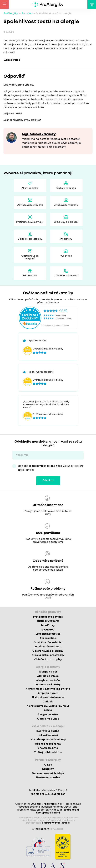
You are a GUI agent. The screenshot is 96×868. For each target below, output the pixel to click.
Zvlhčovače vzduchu (66, 205)
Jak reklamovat (48, 735)
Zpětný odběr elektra (48, 752)
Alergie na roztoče (48, 680)
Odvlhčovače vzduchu (30, 205)
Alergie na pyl (48, 672)
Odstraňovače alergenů (30, 257)
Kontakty (48, 769)
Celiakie (48, 702)
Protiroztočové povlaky (30, 222)
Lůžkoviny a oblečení (66, 222)
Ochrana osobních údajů (48, 773)
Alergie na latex (48, 715)
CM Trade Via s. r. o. (50, 804)
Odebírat (48, 481)
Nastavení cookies (48, 778)
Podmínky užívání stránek (56, 823)
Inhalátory (66, 239)
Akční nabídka (30, 188)
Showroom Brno (48, 748)
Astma (48, 710)
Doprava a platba (48, 731)
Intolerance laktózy (48, 685)
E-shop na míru (41, 829)
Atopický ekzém (48, 693)
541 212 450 (59, 794)
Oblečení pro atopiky (30, 239)
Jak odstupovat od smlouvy (48, 740)
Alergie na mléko (48, 676)
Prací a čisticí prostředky (48, 655)
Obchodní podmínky (48, 744)
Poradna (27, 13)
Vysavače (66, 256)
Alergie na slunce (48, 719)
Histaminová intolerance (48, 697)
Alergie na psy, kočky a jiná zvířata (48, 689)
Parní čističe (30, 276)
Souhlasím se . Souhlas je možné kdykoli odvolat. (50, 468)
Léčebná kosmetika (66, 276)
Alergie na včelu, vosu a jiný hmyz (48, 706)
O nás (48, 765)
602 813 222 (38, 794)
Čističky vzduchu (66, 188)
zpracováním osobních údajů (48, 466)
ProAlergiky (11, 13)
